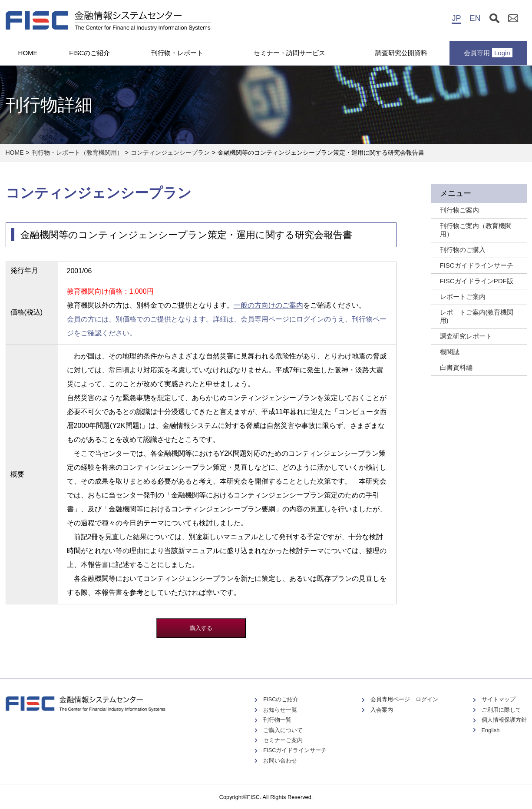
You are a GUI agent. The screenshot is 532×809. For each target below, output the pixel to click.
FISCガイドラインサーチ (295, 750)
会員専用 (488, 53)
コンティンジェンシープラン (170, 153)
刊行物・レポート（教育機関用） (77, 153)
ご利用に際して (501, 710)
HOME (28, 53)
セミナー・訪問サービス (289, 53)
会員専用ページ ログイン (404, 699)
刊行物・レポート (177, 53)
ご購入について (283, 730)
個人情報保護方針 (504, 720)
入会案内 (382, 710)
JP (456, 18)
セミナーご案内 (283, 740)
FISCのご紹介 (89, 53)
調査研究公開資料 (401, 53)
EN (475, 18)
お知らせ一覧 (280, 710)
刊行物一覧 (277, 720)
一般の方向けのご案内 (268, 305)
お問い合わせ (280, 761)
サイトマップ (499, 699)
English (491, 730)
